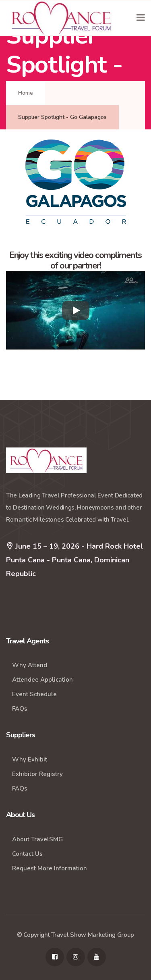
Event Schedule (34, 694)
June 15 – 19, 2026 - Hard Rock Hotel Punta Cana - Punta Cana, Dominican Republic (74, 559)
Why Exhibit (30, 759)
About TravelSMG (37, 839)
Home (26, 93)
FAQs (20, 709)
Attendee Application (42, 680)
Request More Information (50, 868)
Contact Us (27, 854)
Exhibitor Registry (37, 774)
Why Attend (30, 665)
